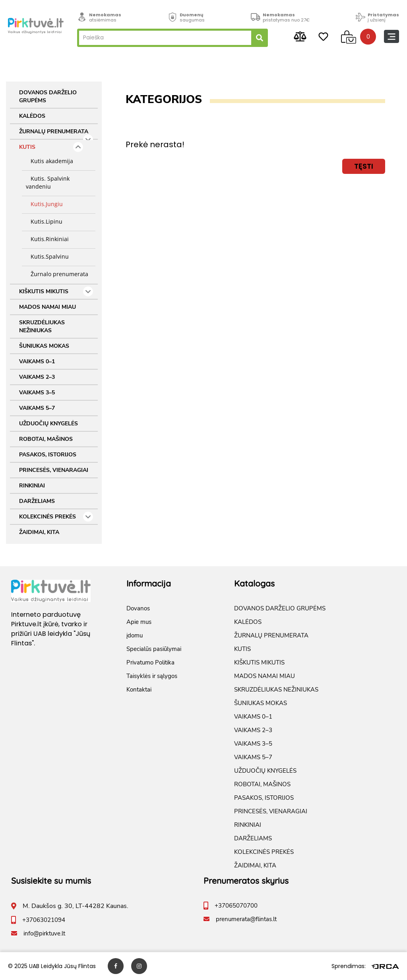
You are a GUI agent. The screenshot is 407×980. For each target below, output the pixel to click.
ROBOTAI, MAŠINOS (46, 439)
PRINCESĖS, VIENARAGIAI (54, 470)
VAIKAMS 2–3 (37, 377)
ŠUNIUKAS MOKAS (44, 346)
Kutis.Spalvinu (47, 256)
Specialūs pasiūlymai (154, 649)
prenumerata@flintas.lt (246, 919)
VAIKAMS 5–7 (37, 408)
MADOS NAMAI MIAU (47, 307)
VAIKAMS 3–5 (37, 393)
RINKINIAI (32, 486)
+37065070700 (236, 906)
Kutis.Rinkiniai (47, 239)
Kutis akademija (49, 161)
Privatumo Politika (150, 662)
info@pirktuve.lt (44, 933)
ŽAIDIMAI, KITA (39, 532)
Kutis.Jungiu (44, 204)
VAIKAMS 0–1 (37, 361)
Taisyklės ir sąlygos (152, 676)
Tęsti (364, 166)
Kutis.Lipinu (44, 221)
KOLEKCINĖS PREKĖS (56, 517)
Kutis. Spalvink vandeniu (48, 182)
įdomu (135, 635)
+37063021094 (44, 920)
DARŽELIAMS (37, 501)
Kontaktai (139, 690)
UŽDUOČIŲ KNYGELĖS (48, 424)
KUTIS (51, 147)
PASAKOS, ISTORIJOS (48, 455)
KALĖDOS (32, 116)
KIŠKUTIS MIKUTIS (56, 291)
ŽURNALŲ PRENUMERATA (56, 134)
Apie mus (139, 622)
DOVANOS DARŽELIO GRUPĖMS (48, 96)
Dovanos (138, 608)
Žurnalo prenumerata (57, 274)
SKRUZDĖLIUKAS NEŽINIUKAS (42, 326)
